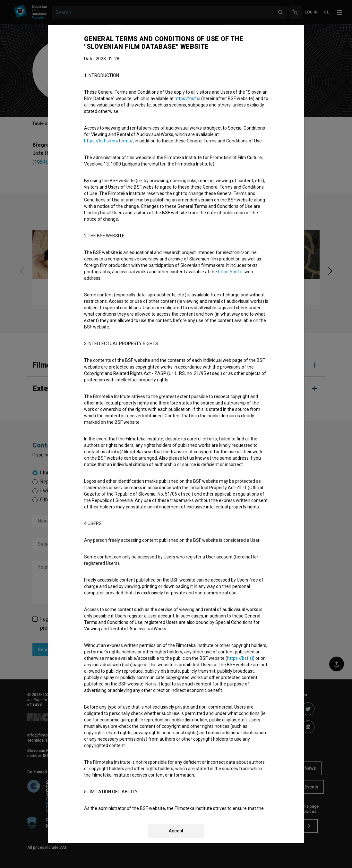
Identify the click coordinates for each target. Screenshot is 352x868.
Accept (176, 831)
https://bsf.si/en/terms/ (108, 141)
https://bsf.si (187, 98)
